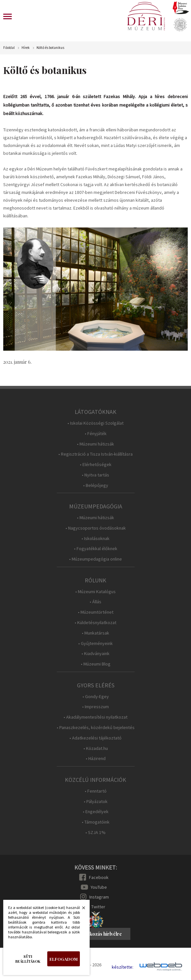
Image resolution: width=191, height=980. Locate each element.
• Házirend (96, 759)
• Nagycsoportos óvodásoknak (96, 528)
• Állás (95, 602)
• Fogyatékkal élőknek (96, 549)
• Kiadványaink (95, 654)
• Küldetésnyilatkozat (95, 623)
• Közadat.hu (96, 748)
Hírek (26, 48)
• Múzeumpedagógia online (95, 559)
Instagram (99, 897)
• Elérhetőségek (96, 465)
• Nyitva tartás (95, 475)
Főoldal (9, 48)
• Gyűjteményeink (95, 644)
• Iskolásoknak (95, 539)
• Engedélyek (96, 812)
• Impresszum (95, 707)
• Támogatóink (96, 822)
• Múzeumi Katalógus (95, 592)
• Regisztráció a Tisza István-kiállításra (95, 454)
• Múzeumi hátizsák (95, 444)
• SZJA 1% (95, 833)
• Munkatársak (95, 633)
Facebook (99, 877)
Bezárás (80, 910)
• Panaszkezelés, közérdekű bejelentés (96, 728)
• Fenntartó (96, 791)
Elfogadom (64, 959)
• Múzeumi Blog (96, 664)
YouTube (99, 887)
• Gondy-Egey (96, 697)
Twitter (98, 907)
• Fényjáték (96, 434)
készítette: (123, 967)
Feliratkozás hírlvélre (98, 934)
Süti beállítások (28, 959)
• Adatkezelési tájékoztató (95, 738)
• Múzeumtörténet (96, 612)
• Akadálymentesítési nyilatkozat (95, 717)
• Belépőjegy (96, 485)
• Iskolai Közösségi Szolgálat (95, 423)
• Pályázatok (96, 802)
